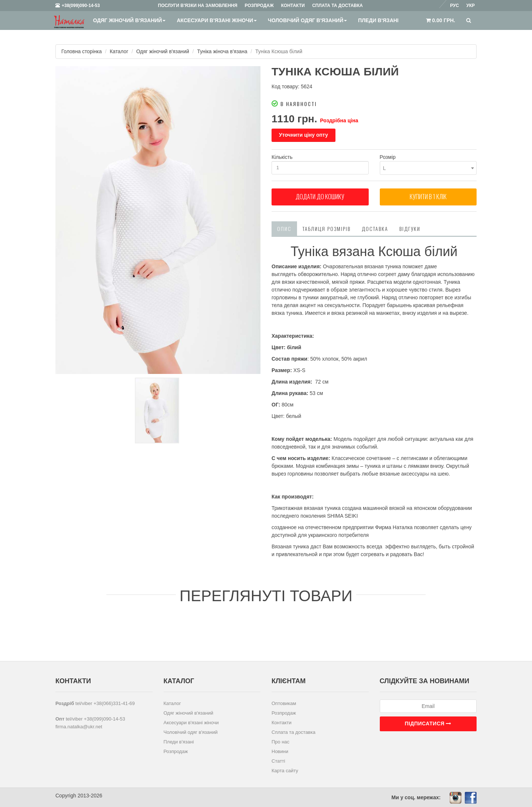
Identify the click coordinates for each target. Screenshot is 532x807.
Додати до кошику (320, 198)
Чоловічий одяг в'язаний (307, 20)
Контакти (282, 722)
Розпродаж (176, 751)
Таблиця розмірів (327, 229)
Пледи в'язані (378, 20)
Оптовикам (284, 703)
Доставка (375, 229)
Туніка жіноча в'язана (224, 51)
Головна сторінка (82, 51)
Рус (454, 6)
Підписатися (428, 723)
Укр (470, 6)
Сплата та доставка (294, 732)
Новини (280, 751)
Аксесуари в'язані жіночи (217, 20)
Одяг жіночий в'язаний (129, 20)
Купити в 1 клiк (428, 198)
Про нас (280, 741)
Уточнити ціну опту (303, 135)
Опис (284, 229)
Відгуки (410, 229)
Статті (278, 761)
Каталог (120, 51)
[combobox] (428, 168)
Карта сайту (285, 770)
